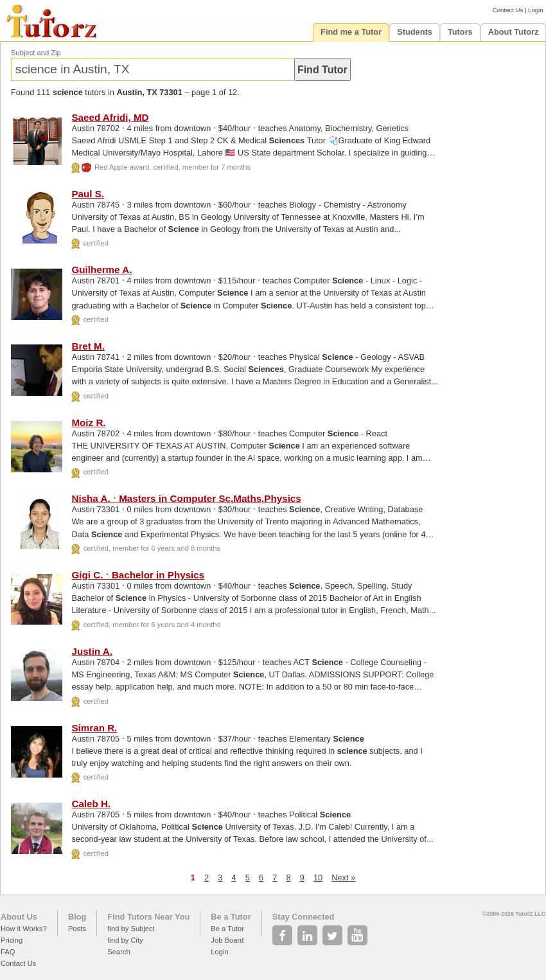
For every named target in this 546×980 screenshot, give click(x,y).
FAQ (8, 952)
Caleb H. (91, 804)
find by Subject (131, 929)
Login (535, 10)
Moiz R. (88, 423)
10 (318, 878)
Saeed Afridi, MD (110, 117)
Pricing (12, 940)
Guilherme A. (101, 270)
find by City (125, 940)
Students (415, 32)
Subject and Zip (36, 53)
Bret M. (88, 346)
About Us (19, 917)
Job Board (227, 940)
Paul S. (88, 194)
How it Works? (24, 929)
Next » (343, 878)
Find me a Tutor (351, 32)
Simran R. (94, 728)
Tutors (460, 32)
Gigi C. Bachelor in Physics (138, 575)
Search (119, 952)
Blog (77, 917)
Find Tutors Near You (148, 917)
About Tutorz (514, 32)
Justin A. (92, 651)
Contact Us (508, 10)
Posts (77, 929)
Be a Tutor (231, 917)
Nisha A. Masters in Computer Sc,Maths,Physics (186, 498)
